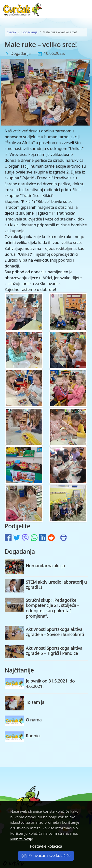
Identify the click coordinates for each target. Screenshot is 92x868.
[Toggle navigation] (82, 9)
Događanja (29, 32)
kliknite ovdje (22, 839)
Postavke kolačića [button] (46, 846)
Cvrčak (12, 32)
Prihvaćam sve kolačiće (46, 856)
